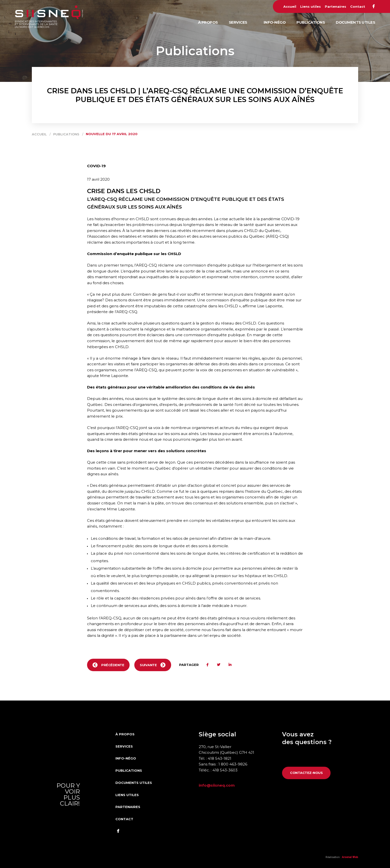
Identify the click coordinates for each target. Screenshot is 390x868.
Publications (311, 22)
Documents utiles (355, 22)
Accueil (290, 6)
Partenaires (336, 6)
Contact (358, 6)
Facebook (374, 6)
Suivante (148, 665)
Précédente (113, 665)
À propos (208, 22)
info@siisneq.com (217, 785)
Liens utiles (311, 6)
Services (238, 22)
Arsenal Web (350, 857)
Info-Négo (275, 22)
